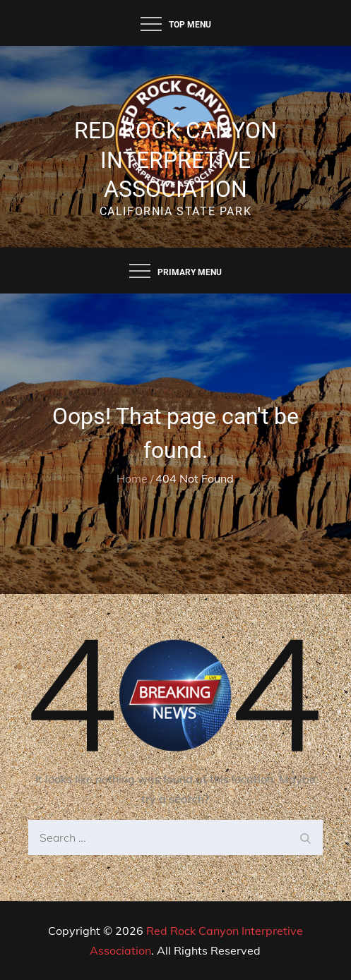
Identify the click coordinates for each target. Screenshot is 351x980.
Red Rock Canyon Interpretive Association (175, 160)
